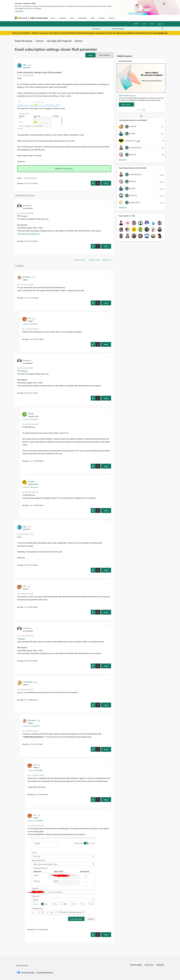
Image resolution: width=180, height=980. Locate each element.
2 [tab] (139, 110)
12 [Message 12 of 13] (24, 298)
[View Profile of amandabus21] (28, 682)
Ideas (72, 18)
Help (152, 24)
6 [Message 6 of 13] (24, 661)
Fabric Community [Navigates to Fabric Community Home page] (39, 18)
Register (136, 24)
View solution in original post (28, 234)
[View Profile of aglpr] (25, 65)
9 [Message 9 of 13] (24, 241)
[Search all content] (138, 29)
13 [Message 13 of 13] (30, 339)
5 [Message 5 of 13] (34, 794)
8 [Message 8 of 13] (24, 565)
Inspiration (63, 18)
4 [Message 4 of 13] (34, 929)
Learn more (19, 11)
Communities (82, 18)
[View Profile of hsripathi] (31, 481)
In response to (30, 324)
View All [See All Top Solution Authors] (123, 160)
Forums (53, 18)
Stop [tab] (144, 110)
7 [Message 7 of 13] (24, 607)
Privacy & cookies (136, 965)
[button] (90, 55)
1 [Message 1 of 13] (24, 183)
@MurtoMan (32, 778)
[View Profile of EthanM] (31, 413)
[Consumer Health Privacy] (45, 972)
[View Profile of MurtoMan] (27, 277)
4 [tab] (142, 110)
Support (111, 18)
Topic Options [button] (104, 55)
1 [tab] (138, 110)
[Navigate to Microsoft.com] (21, 18)
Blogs (93, 18)
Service (79, 41)
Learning (102, 18)
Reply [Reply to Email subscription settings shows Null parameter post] (106, 183)
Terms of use (149, 965)
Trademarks (160, 965)
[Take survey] (126, 104)
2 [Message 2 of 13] (24, 700)
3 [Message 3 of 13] (29, 744)
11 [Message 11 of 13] (30, 461)
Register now (162, 33)
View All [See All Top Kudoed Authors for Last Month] (123, 207)
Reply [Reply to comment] (106, 246)
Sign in (145, 24)
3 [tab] (140, 110)
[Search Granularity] (100, 29)
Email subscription (30, 178)
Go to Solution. (67, 169)
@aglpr (25, 216)
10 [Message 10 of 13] (30, 505)
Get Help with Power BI (59, 41)
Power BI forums (24, 41)
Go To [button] (160, 24)
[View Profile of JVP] (29, 318)
